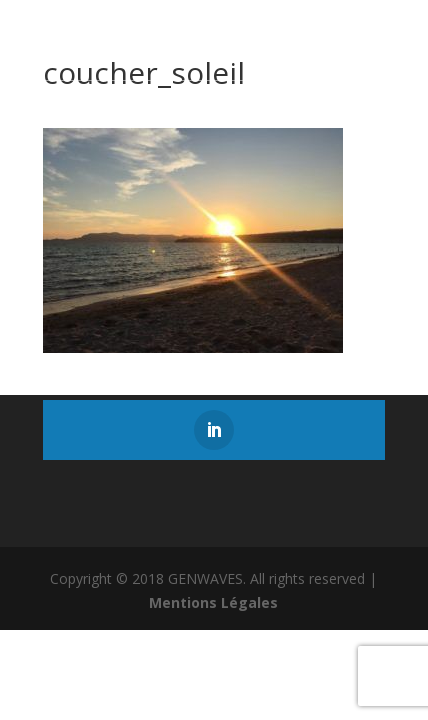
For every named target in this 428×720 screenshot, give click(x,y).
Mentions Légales (213, 602)
